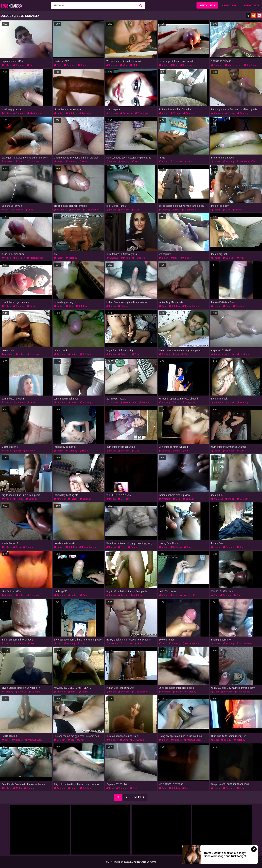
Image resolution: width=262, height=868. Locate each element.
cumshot (126, 113)
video (186, 354)
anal (80, 740)
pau (176, 210)
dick (83, 162)
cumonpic (142, 113)
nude (84, 451)
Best (203, 5)
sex (176, 354)
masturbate (34, 113)
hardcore (60, 210)
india (241, 258)
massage (86, 113)
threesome (242, 692)
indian (6, 65)
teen (138, 644)
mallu (18, 788)
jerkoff (189, 595)
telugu (176, 113)
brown (237, 210)
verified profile (246, 162)
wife (124, 65)
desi (58, 65)
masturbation (233, 65)
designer (35, 692)
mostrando (189, 210)
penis (136, 162)
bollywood (189, 403)
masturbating (88, 547)
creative (21, 692)
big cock (250, 65)
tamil (72, 692)
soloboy (19, 65)
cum (188, 162)
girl (214, 595)
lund (29, 210)
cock (82, 65)
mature (144, 403)
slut (133, 65)
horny (241, 788)
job (186, 788)
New (224, 5)
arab (31, 644)
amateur (217, 113)
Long (246, 5)
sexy (31, 65)
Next (139, 797)
